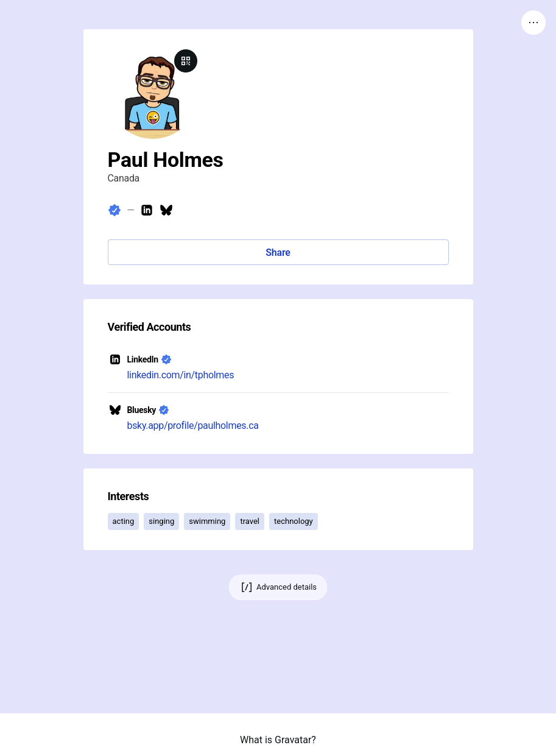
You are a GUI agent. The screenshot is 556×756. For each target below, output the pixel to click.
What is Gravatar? (278, 740)
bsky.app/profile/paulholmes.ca (193, 426)
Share (278, 253)
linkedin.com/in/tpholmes (181, 375)
